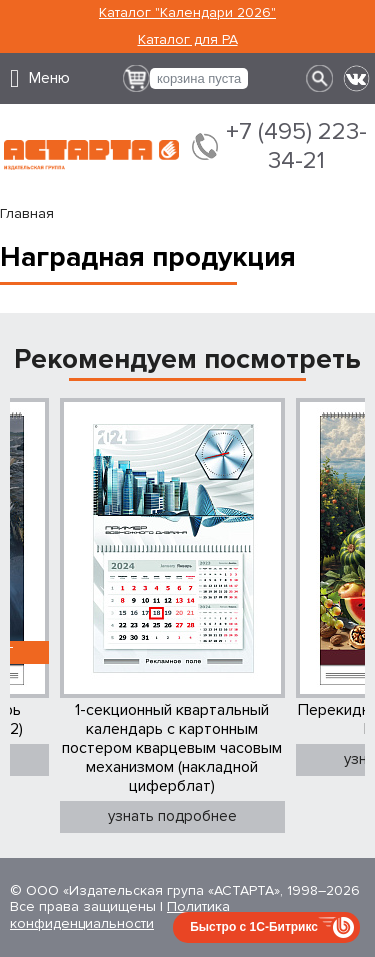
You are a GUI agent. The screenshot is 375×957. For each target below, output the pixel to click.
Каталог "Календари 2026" (187, 12)
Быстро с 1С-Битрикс (254, 927)
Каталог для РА (188, 39)
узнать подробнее (172, 816)
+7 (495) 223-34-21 (296, 146)
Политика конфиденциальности (120, 915)
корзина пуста (199, 78)
